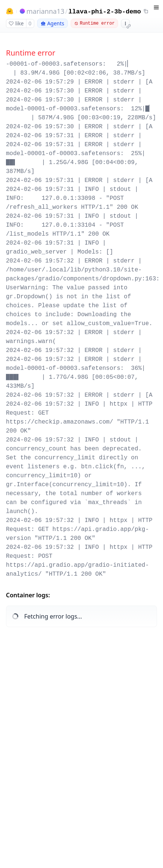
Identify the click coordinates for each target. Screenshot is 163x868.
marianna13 (45, 11)
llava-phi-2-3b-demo (105, 12)
